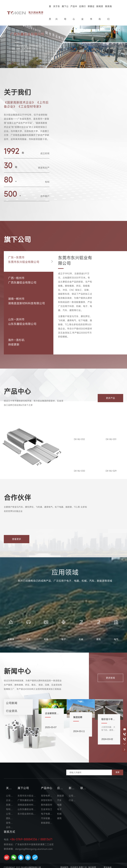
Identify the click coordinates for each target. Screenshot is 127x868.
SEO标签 (92, 864)
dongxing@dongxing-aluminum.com (34, 846)
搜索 (118, 769)
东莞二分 (83, 864)
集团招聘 (81, 715)
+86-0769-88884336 (24, 836)
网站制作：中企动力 (69, 864)
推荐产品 (12, 472)
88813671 (46, 836)
